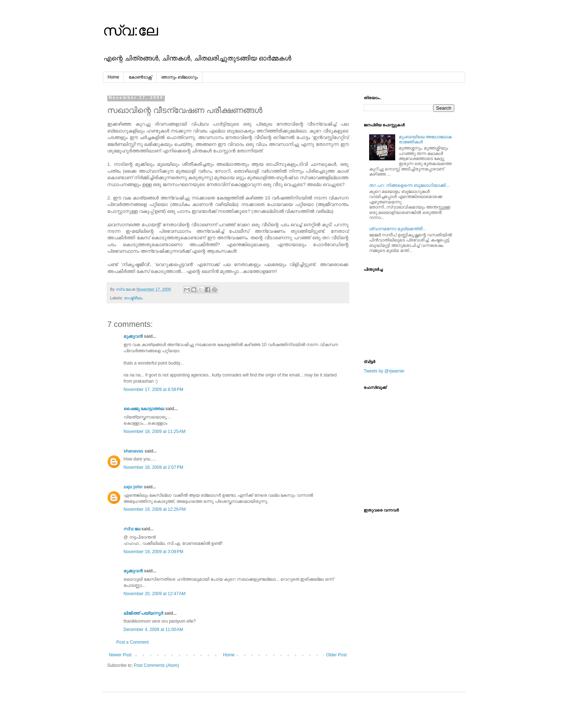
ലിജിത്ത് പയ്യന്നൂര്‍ (143, 613)
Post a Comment (132, 642)
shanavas (133, 451)
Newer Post (120, 655)
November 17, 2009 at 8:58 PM (153, 390)
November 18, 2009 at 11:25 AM (154, 432)
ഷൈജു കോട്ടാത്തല (144, 409)
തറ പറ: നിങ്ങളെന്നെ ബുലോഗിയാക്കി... (409, 185)
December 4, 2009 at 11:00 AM (153, 630)
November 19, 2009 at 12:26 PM (155, 509)
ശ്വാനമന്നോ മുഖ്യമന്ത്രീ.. (397, 229)
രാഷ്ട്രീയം (133, 298)
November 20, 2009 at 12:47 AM (154, 594)
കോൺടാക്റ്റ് (140, 77)
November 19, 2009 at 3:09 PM (153, 552)
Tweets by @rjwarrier (384, 371)
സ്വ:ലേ (130, 30)
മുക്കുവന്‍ (133, 336)
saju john (133, 487)
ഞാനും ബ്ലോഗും (179, 77)
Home (113, 77)
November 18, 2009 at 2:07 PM (153, 467)
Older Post (336, 655)
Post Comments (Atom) (156, 665)
